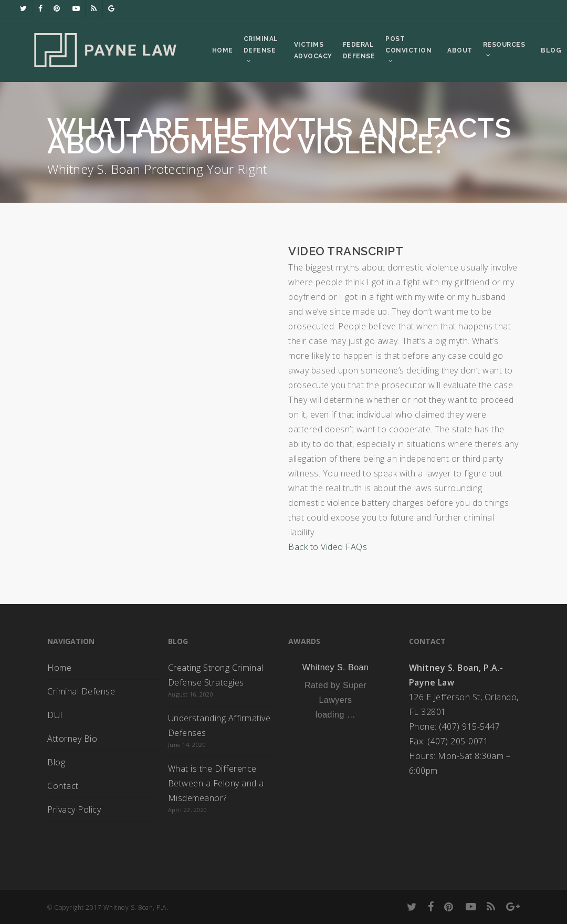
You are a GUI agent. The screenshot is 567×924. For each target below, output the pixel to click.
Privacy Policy (74, 809)
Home (59, 668)
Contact (63, 786)
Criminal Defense (81, 691)
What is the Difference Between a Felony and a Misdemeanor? (216, 783)
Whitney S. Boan (336, 667)
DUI (55, 715)
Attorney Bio (72, 739)
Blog (56, 762)
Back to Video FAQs (328, 547)
